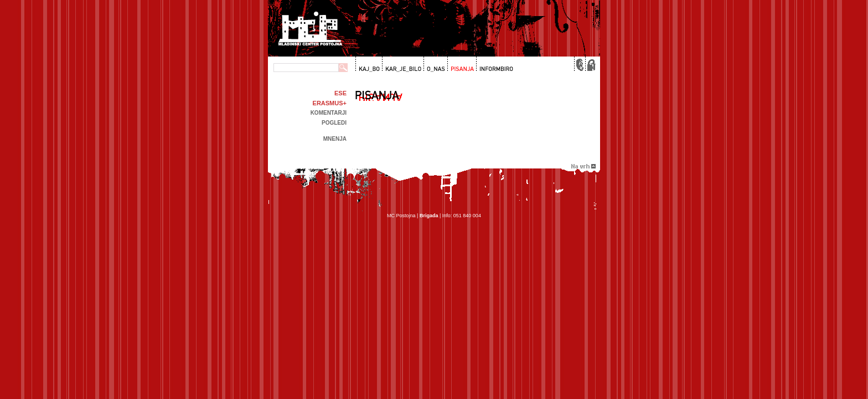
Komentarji (329, 113)
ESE (340, 93)
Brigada (429, 216)
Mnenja (335, 139)
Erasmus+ (330, 103)
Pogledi (334, 123)
